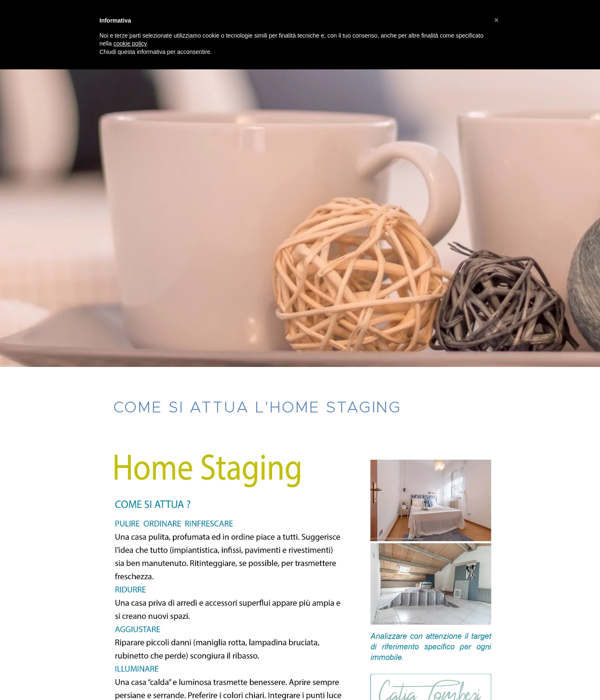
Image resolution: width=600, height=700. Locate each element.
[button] (496, 20)
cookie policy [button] (130, 43)
